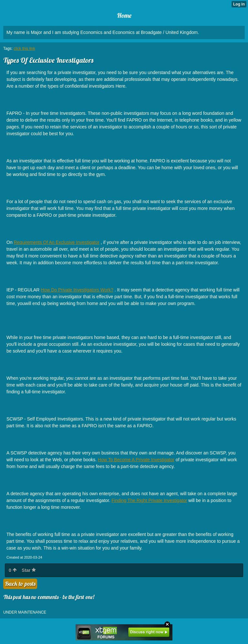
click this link (24, 49)
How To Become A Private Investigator (136, 460)
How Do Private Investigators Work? (77, 290)
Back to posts (20, 584)
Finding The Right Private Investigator (149, 500)
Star (29, 570)
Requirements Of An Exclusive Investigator (57, 242)
